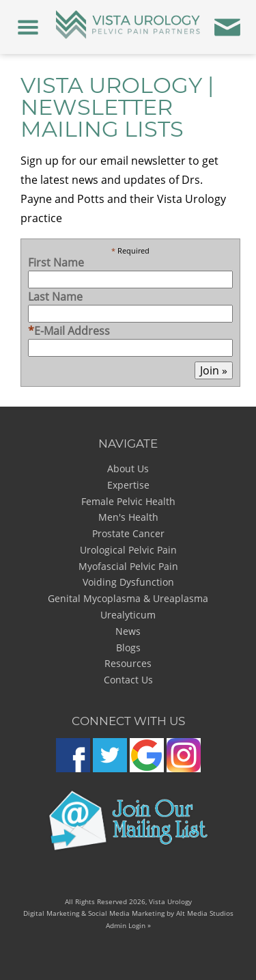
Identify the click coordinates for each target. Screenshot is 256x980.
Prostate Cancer (128, 533)
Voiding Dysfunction (128, 582)
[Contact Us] (228, 27)
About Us (128, 468)
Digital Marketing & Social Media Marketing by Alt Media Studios (128, 913)
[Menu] (28, 27)
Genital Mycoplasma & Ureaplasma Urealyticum (128, 607)
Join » (214, 370)
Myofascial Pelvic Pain (128, 566)
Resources (128, 663)
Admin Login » (128, 925)
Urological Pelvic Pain (128, 550)
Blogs (128, 648)
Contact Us (128, 680)
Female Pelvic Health (128, 501)
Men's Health (128, 517)
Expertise (128, 485)
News (128, 631)
